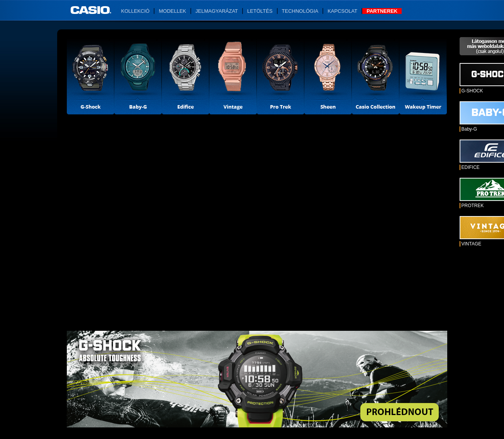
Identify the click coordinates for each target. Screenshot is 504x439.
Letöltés (260, 11)
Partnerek (382, 11)
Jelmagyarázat (217, 11)
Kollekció (136, 11)
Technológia (300, 11)
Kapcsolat (342, 11)
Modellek (172, 11)
